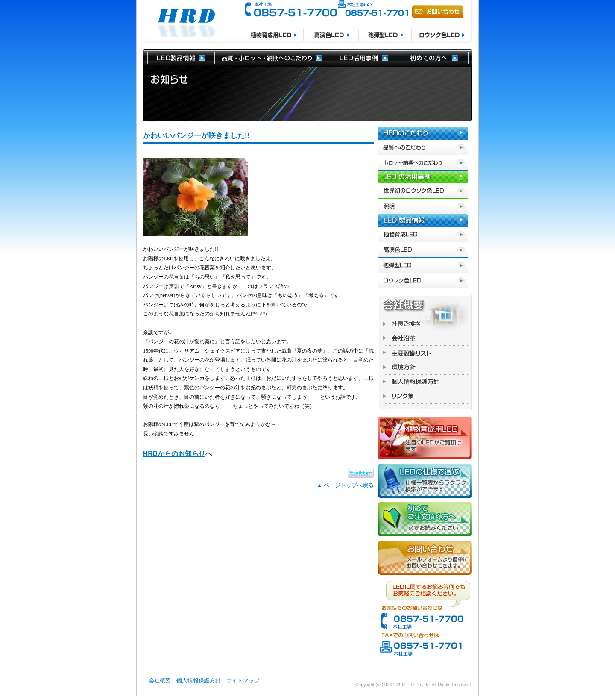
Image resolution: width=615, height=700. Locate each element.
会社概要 (160, 681)
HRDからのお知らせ (174, 454)
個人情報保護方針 (199, 681)
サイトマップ (243, 681)
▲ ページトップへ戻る (345, 485)
